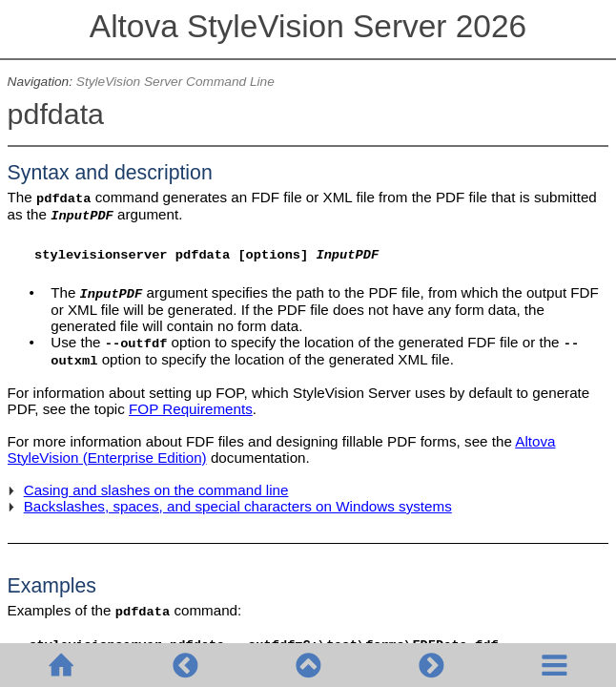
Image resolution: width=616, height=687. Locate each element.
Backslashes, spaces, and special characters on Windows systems (238, 506)
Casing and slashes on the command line (156, 490)
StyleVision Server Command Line (175, 82)
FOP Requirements (191, 409)
